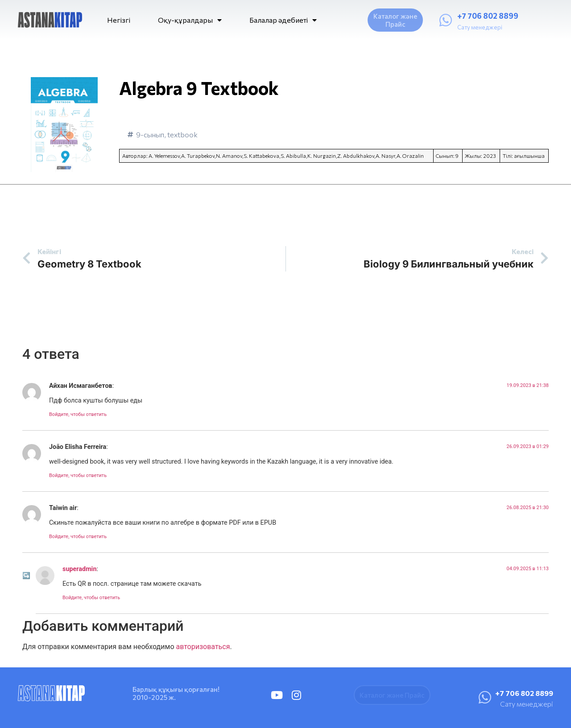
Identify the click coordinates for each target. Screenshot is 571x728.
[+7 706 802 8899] (446, 20)
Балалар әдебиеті (283, 20)
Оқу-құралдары (190, 20)
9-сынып (150, 134)
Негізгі (119, 20)
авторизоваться (203, 647)
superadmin (80, 569)
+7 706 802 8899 (488, 16)
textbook (182, 134)
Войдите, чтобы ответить (78, 414)
